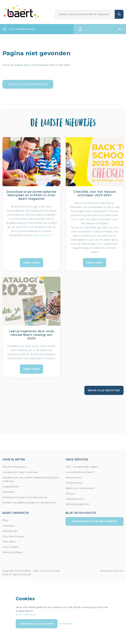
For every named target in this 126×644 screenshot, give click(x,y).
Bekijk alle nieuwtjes (104, 390)
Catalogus (9, 526)
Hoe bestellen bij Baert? (80, 472)
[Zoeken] (85, 14)
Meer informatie (26, 615)
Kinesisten (9, 492)
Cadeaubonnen (75, 499)
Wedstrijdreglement (78, 504)
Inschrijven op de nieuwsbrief (94, 521)
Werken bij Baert (13, 552)
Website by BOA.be (112, 571)
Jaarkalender (10, 531)
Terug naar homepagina (28, 84)
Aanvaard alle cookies (37, 624)
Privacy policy (74, 478)
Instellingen (66, 624)
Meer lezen (31, 263)
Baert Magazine (42, 235)
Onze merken (11, 547)
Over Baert (9, 542)
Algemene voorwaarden (80, 488)
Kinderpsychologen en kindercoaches (25, 497)
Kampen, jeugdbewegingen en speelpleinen (29, 503)
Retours (70, 494)
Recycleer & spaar (13, 536)
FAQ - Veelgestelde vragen (82, 467)
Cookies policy (74, 483)
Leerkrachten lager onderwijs (20, 472)
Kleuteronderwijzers (15, 467)
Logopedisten (11, 487)
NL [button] (120, 29)
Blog (5, 520)
